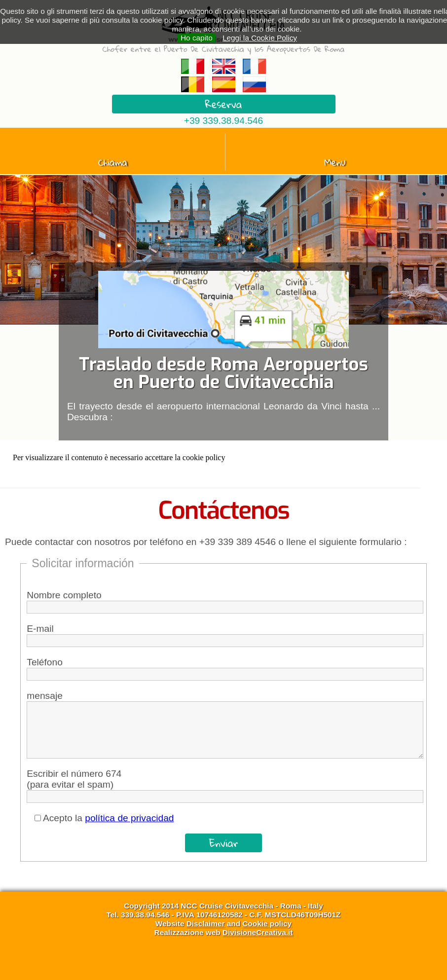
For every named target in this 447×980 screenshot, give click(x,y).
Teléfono (45, 662)
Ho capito (197, 38)
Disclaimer (206, 924)
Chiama (113, 162)
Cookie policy (267, 924)
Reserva (224, 104)
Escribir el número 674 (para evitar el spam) (74, 779)
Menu (335, 162)
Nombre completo (64, 595)
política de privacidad (129, 818)
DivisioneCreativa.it (258, 932)
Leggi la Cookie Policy (260, 38)
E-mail (40, 629)
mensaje (45, 696)
